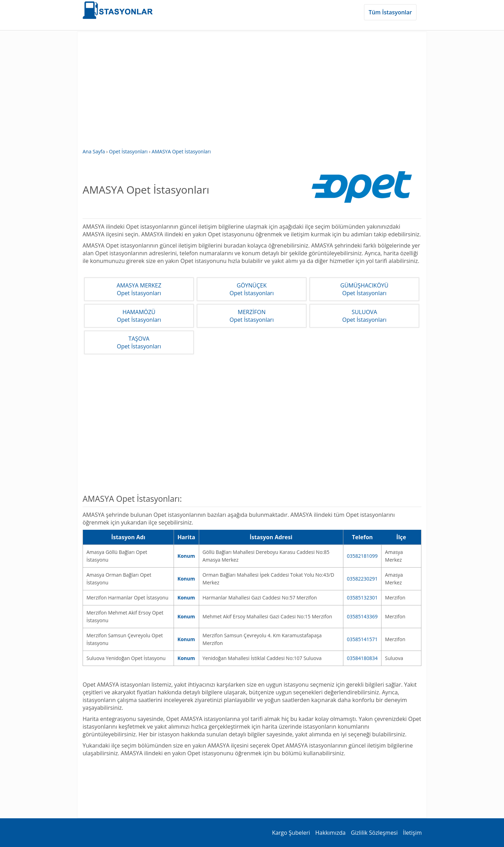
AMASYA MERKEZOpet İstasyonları (139, 289)
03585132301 (362, 598)
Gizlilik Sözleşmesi (374, 833)
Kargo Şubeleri (291, 833)
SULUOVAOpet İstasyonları (364, 316)
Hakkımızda (331, 833)
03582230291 (362, 579)
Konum (186, 556)
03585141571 (362, 639)
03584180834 (362, 658)
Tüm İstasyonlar (390, 12)
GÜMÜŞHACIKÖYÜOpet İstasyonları (364, 289)
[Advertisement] (252, 93)
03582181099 (362, 556)
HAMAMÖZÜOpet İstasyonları (139, 316)
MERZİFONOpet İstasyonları (252, 316)
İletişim (412, 833)
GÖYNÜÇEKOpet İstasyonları (252, 289)
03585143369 (362, 616)
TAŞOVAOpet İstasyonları (139, 342)
